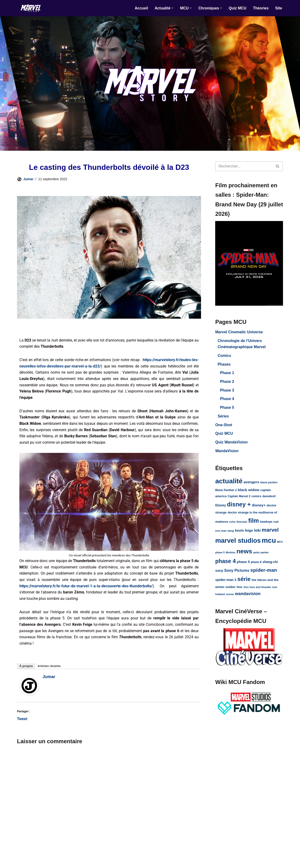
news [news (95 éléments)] (244, 554)
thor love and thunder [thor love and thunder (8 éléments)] (257, 591)
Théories (261, 8)
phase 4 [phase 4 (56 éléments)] (225, 564)
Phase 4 (227, 400)
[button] (172, 8)
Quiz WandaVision (232, 444)
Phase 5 (227, 409)
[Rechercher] (244, 166)
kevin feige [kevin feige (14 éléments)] (244, 534)
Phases (224, 365)
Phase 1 (227, 374)
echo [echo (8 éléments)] (233, 525)
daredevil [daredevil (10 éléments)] (269, 499)
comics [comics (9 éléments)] (257, 499)
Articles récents (49, 669)
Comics (224, 357)
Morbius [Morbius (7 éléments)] (230, 555)
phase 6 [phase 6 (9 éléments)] (256, 565)
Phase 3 (227, 392)
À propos (26, 669)
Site (279, 8)
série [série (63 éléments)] (244, 582)
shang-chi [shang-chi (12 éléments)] (270, 565)
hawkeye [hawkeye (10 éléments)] (266, 524)
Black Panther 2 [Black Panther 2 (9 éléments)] (226, 492)
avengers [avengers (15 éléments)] (251, 484)
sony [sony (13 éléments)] (219, 574)
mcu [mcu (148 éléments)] (269, 543)
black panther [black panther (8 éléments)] (269, 485)
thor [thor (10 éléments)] (240, 590)
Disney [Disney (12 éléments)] (221, 508)
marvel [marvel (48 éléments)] (270, 533)
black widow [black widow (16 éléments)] (249, 492)
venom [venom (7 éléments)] (230, 598)
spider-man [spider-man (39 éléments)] (264, 573)
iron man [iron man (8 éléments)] (221, 534)
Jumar (28, 179)
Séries (223, 418)
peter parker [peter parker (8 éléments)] (261, 555)
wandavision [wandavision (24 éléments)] (248, 597)
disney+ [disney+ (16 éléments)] (259, 508)
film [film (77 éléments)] (254, 523)
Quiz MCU (237, 8)
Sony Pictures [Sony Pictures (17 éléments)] (237, 574)
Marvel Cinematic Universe (239, 332)
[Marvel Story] (31, 8)
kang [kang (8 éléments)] (231, 534)
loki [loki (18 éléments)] (257, 533)
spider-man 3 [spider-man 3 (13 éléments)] (226, 583)
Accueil (140, 8)
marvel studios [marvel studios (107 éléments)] (238, 543)
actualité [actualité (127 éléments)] (229, 483)
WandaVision (227, 453)
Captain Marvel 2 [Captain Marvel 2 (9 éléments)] (239, 499)
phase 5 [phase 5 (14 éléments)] (243, 565)
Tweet (22, 722)
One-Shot (224, 427)
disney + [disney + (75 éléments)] (239, 507)
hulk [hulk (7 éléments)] (276, 525)
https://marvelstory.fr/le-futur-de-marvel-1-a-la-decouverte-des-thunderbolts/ (86, 588)
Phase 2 (227, 383)
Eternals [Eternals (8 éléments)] (242, 525)
